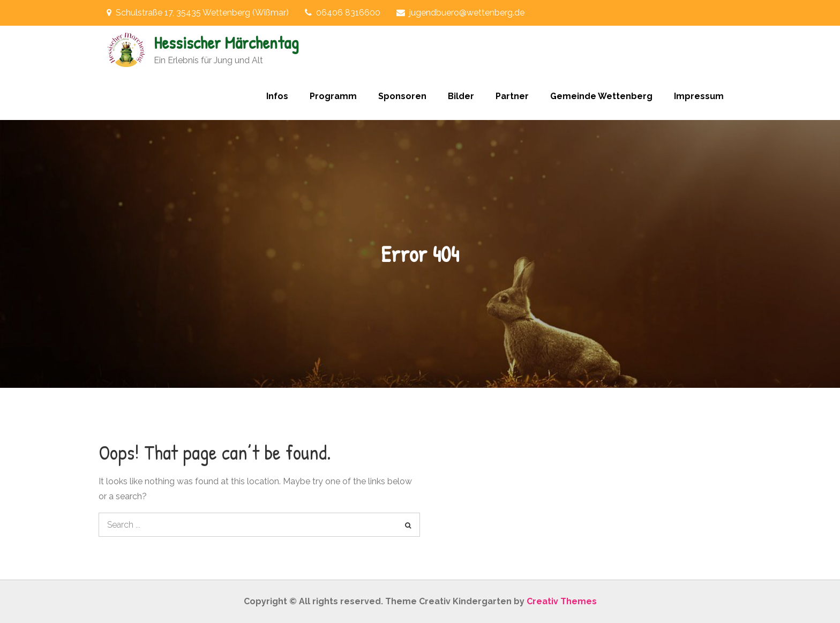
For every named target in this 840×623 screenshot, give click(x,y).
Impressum (699, 96)
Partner (512, 96)
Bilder (461, 96)
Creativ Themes (562, 601)
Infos (277, 96)
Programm (333, 96)
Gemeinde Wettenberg (601, 96)
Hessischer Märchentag (226, 43)
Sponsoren (402, 96)
